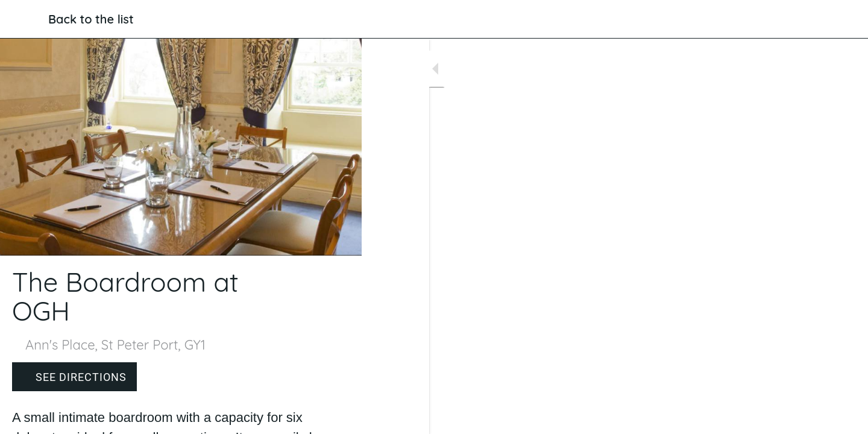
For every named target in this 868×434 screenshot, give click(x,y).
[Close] (24, 19)
